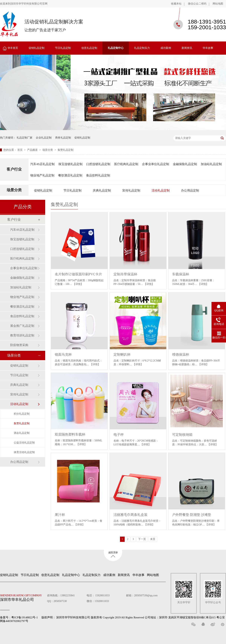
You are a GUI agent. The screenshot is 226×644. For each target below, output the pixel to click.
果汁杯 (60, 515)
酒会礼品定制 (22, 433)
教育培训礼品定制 (22, 335)
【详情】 (78, 284)
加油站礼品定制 (211, 164)
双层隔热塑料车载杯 (70, 434)
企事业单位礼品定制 (156, 164)
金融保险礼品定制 (185, 164)
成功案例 (166, 48)
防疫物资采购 (19, 345)
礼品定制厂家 (24, 138)
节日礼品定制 (63, 48)
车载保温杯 (181, 274)
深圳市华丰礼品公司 (22, 597)
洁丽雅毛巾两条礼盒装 (131, 515)
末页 (153, 539)
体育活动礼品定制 (24, 452)
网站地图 (218, 4)
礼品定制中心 (116, 48)
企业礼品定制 (44, 138)
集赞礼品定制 (66, 150)
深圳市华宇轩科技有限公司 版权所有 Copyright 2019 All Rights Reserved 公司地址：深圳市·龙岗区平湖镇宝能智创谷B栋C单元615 (136, 617)
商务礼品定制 (63, 138)
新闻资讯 (187, 48)
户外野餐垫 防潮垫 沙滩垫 (192, 515)
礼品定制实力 (142, 48)
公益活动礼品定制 (24, 443)
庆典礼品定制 (102, 190)
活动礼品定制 (161, 190)
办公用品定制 (190, 190)
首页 (20, 150)
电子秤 (119, 435)
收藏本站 (176, 4)
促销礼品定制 (37, 48)
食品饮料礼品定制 (98, 175)
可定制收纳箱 (182, 435)
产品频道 (33, 150)
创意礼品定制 (89, 48)
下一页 (142, 539)
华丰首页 (13, 48)
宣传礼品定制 (131, 190)
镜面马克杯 (63, 355)
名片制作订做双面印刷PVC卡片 (78, 274)
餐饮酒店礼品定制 (70, 175)
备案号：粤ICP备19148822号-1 (19, 617)
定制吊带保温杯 (125, 274)
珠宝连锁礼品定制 (70, 164)
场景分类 (48, 150)
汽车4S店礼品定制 (42, 164)
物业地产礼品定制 (42, 175)
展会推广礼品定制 (22, 326)
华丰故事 (208, 48)
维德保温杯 (181, 355)
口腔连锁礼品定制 (98, 164)
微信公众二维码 (197, 4)
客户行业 (14, 169)
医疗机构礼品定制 (126, 164)
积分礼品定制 (22, 414)
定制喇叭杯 (122, 355)
